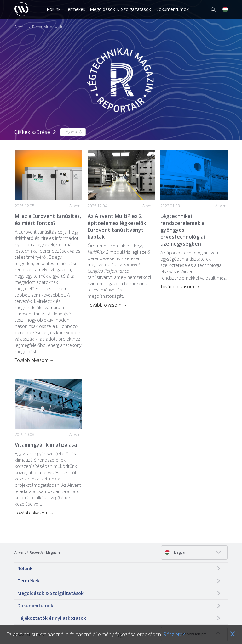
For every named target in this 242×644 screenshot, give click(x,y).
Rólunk (54, 9)
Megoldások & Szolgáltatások (120, 9)
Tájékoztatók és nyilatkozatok (52, 618)
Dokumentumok (172, 9)
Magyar (175, 552)
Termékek (75, 9)
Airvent (21, 27)
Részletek (174, 634)
